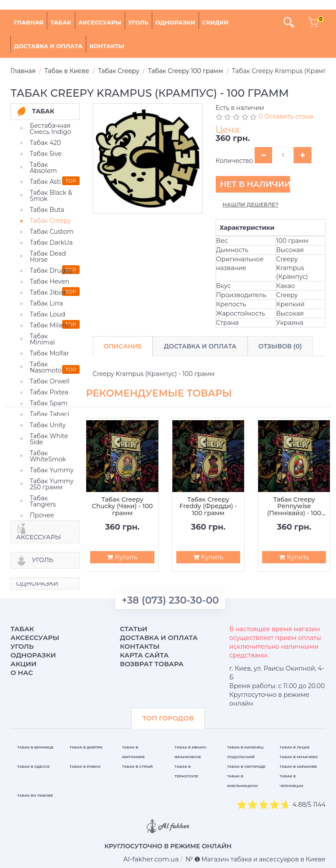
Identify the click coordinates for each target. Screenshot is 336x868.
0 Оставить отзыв (286, 116)
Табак (61, 22)
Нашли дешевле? (250, 205)
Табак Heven (49, 281)
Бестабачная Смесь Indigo (51, 129)
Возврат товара (152, 664)
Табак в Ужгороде (246, 766)
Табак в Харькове (298, 766)
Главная (29, 22)
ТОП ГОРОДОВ (168, 718)
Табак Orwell (50, 381)
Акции (23, 664)
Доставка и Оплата (200, 346)
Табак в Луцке (295, 747)
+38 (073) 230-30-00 (170, 600)
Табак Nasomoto (46, 367)
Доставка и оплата (48, 46)
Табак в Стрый (137, 766)
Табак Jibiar (48, 292)
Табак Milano (50, 325)
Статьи (134, 629)
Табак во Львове (35, 795)
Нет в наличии (255, 184)
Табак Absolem (43, 168)
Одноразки (175, 22)
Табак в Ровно (85, 766)
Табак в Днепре (86, 747)
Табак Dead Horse (48, 257)
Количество (234, 161)
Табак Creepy (50, 221)
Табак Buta (47, 210)
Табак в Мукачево (299, 757)
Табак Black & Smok (51, 196)
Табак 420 (45, 143)
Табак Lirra (46, 303)
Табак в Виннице (35, 747)
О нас (22, 673)
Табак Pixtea (49, 392)
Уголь (138, 22)
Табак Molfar (49, 353)
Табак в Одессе (33, 766)
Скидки (215, 22)
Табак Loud (47, 314)
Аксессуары (100, 22)
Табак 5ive (46, 154)
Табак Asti (45, 182)
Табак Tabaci (49, 414)
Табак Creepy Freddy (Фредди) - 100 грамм (208, 506)
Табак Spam (49, 403)
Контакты (107, 46)
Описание (123, 346)
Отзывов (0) (280, 346)
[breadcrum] (151, 859)
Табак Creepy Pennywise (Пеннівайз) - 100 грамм (294, 506)
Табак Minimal (42, 339)
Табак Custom (52, 232)
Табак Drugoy (51, 271)
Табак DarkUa (51, 242)
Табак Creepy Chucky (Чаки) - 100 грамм (122, 506)
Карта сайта (144, 655)
